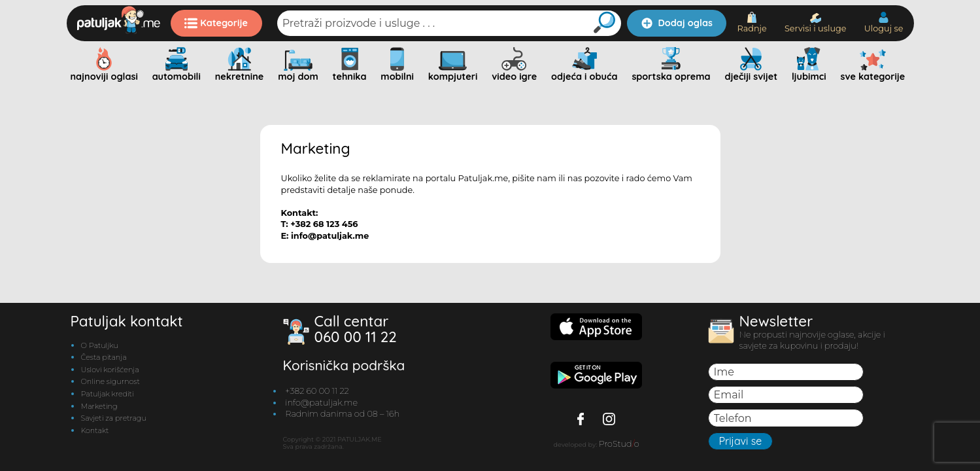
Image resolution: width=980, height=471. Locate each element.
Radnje (752, 23)
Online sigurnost (110, 381)
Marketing (99, 406)
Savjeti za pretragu (114, 418)
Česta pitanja (104, 357)
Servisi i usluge (816, 23)
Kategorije (216, 23)
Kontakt (95, 430)
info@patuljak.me (321, 403)
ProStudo (619, 444)
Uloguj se (884, 23)
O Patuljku (100, 345)
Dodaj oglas (677, 23)
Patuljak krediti (108, 394)
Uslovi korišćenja (110, 370)
